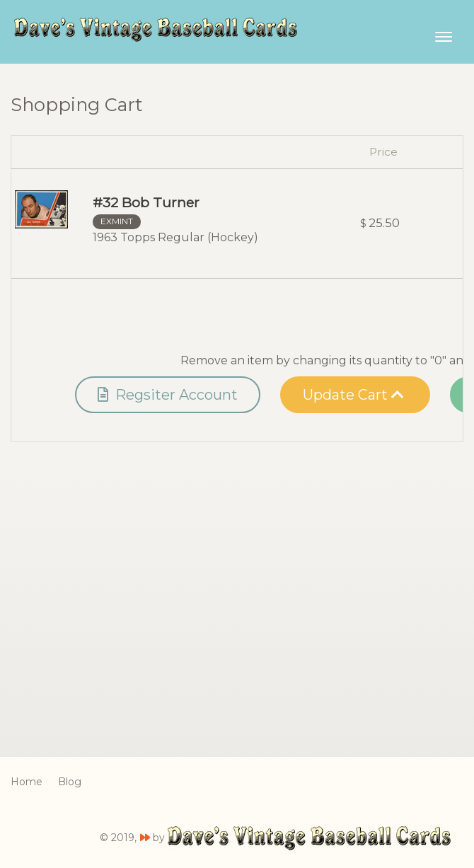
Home (27, 782)
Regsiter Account (168, 395)
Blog (70, 782)
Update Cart (353, 395)
